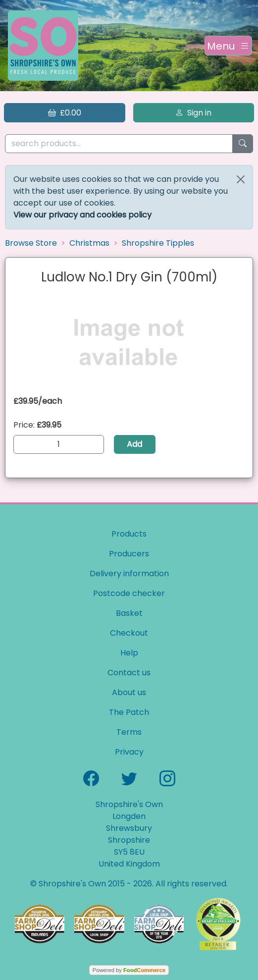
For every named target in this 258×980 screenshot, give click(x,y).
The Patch (129, 712)
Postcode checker (129, 593)
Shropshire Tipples (158, 243)
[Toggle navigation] (228, 46)
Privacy (129, 752)
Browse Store (31, 243)
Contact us (129, 673)
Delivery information (129, 573)
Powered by (129, 970)
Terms (129, 732)
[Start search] (243, 144)
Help (129, 653)
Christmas (89, 243)
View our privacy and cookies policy (82, 215)
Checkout (129, 633)
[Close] (241, 179)
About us (129, 692)
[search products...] (119, 144)
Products (129, 534)
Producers (129, 554)
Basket (129, 613)
